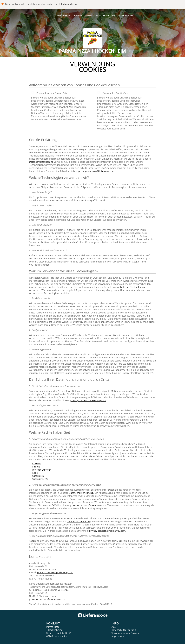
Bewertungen (83, 15)
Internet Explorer (42, 470)
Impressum (126, 15)
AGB (114, 627)
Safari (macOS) (40, 479)
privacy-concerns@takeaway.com (96, 171)
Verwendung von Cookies (125, 633)
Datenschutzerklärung (41, 162)
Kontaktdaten (105, 15)
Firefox (36, 467)
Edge (35, 473)
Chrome (37, 464)
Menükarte (63, 15)
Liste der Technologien (132, 287)
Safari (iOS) (38, 476)
